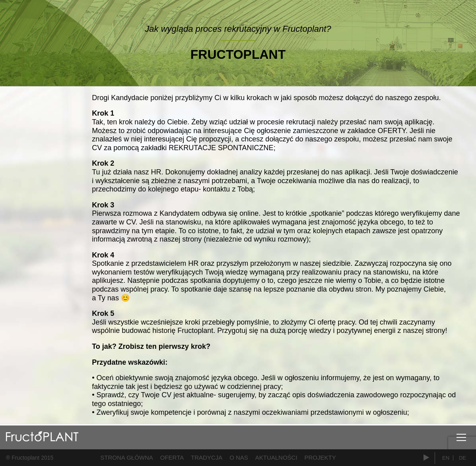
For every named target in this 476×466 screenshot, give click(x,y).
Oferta (172, 457)
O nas (239, 457)
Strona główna (127, 457)
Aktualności (276, 457)
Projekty (320, 457)
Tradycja (207, 457)
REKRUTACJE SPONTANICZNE (221, 148)
